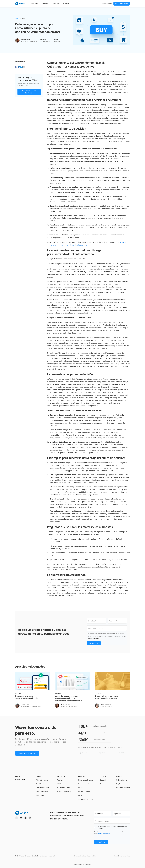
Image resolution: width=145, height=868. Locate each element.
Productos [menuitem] (40, 777)
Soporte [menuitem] (103, 777)
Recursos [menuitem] (82, 777)
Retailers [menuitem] (60, 780)
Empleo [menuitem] (119, 784)
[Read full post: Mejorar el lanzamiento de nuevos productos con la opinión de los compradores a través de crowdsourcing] (72, 681)
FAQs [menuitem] (80, 796)
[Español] (20, 780)
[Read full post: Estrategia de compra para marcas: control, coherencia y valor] (33, 681)
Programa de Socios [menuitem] (123, 788)
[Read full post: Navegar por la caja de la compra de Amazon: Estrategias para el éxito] (112, 681)
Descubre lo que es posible (29, 92)
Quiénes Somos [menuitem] (122, 780)
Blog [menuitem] (80, 788)
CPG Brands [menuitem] (61, 784)
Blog (17, 19)
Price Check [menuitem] (40, 796)
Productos (34, 4)
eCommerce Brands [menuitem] (64, 788)
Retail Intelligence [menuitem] (42, 784)
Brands (22, 19)
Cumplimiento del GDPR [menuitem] (83, 863)
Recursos (56, 4)
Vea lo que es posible (28, 754)
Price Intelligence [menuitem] (42, 780)
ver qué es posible (122, 4)
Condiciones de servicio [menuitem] (122, 855)
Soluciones (45, 4)
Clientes (66, 4)
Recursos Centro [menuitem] (84, 792)
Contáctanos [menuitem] (105, 784)
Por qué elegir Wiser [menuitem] (85, 784)
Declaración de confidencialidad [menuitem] (85, 855)
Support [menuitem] (103, 780)
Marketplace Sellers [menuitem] (64, 792)
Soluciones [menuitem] (61, 777)
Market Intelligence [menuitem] (43, 788)
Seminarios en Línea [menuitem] (85, 800)
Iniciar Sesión (107, 4)
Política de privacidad (93, 639)
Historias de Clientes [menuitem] (86, 780)
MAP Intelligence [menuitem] (42, 792)
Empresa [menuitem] (119, 777)
